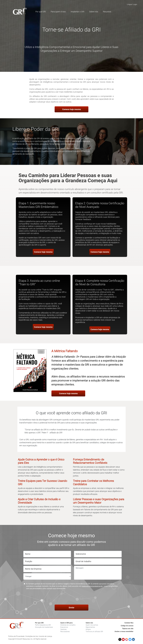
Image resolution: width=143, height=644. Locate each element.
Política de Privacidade (16, 636)
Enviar (72, 608)
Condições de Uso (32, 636)
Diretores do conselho (68, 625)
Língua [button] (129, 4)
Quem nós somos (92, 625)
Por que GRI (39, 623)
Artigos (88, 629)
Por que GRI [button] (41, 12)
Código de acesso (127, 626)
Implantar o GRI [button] (78, 12)
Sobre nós (89, 623)
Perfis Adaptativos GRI (43, 625)
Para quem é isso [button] (58, 12)
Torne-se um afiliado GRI (94, 632)
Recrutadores (65, 632)
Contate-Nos (129, 623)
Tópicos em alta (128, 629)
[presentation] (71, 597)
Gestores (63, 629)
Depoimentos (90, 627)
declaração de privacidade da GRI (92, 586)
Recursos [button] (107, 12)
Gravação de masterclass (44, 627)
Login (135, 4)
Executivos (64, 627)
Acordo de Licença (46, 636)
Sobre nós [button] (94, 12)
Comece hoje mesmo (72, 109)
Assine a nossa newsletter (124, 631)
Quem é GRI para (66, 623)
